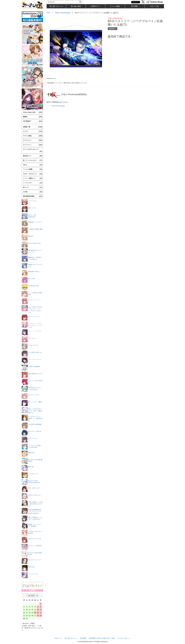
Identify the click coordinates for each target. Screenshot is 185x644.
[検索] (80, 2)
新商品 (33, 117)
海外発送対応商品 (33, 196)
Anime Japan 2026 (33, 112)
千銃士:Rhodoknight (62, 13)
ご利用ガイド (95, 6)
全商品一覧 (33, 127)
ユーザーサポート (124, 638)
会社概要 (83, 638)
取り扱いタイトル (71, 638)
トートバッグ (33, 183)
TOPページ (58, 638)
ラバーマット (33, 145)
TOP (48, 13)
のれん (33, 165)
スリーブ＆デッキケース (33, 150)
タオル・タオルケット (33, 174)
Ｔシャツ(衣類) (33, 169)
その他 (33, 192)
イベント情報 (115, 6)
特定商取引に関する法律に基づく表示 (102, 638)
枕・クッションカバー (33, 160)
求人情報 (134, 6)
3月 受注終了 (33, 121)
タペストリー (33, 140)
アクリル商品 (33, 136)
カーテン (33, 131)
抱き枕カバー (33, 156)
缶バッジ (33, 187)
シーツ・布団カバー (33, 178)
